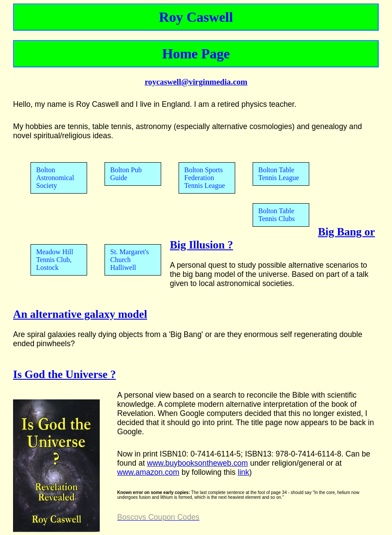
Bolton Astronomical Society (55, 178)
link (243, 472)
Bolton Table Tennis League (279, 174)
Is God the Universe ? (64, 374)
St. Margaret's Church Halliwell (130, 260)
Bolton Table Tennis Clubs (277, 215)
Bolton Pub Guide (126, 174)
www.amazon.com (148, 472)
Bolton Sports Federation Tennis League (205, 178)
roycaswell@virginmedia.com (196, 82)
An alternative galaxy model (80, 314)
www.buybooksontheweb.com (197, 463)
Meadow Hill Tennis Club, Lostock (55, 260)
